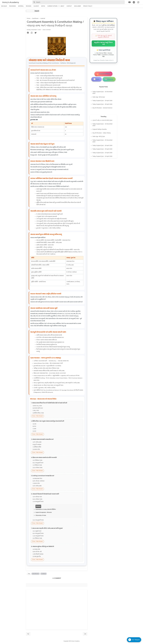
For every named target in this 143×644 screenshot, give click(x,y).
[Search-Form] (79, 2)
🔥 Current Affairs (103, 74)
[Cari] (142, 3)
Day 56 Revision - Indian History (102, 133)
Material (21, 6)
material (44, 574)
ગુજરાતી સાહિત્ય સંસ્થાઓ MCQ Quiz (102, 120)
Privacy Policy (88, 6)
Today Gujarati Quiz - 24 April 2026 (102, 156)
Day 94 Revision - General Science (102, 108)
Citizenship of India (41, 516)
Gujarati (36, 6)
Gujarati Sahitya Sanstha (100, 129)
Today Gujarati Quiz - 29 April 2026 (102, 101)
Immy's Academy (11, 2)
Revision (29, 6)
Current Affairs (52, 6)
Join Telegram (134, 640)
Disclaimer (77, 6)
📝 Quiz (97, 79)
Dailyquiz (4, 6)
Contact (69, 6)
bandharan (36, 574)
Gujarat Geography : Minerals (44, 513)
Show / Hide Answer (38, 416)
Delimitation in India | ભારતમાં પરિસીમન (46, 510)
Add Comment (47, 30)
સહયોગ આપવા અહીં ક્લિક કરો (103, 43)
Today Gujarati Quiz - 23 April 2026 (102, 153)
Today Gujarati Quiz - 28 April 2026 (102, 104)
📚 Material (109, 79)
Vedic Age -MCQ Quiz (99, 97)
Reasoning (12, 6)
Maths (43, 6)
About (62, 6)
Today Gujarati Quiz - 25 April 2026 (102, 149)
